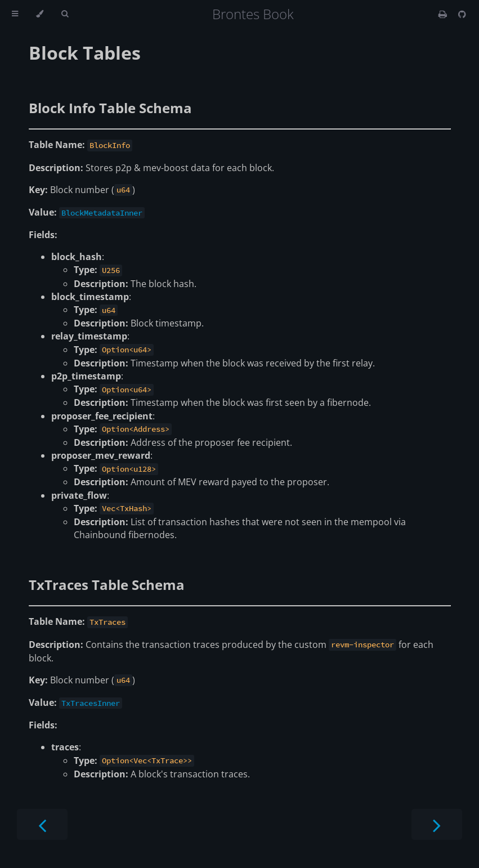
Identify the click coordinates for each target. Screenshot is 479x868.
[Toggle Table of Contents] (15, 14)
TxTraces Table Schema (107, 585)
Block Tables (85, 53)
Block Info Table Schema (110, 108)
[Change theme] (40, 14)
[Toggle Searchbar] (65, 14)
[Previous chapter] (42, 824)
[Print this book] (444, 14)
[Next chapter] (437, 824)
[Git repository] (462, 14)
